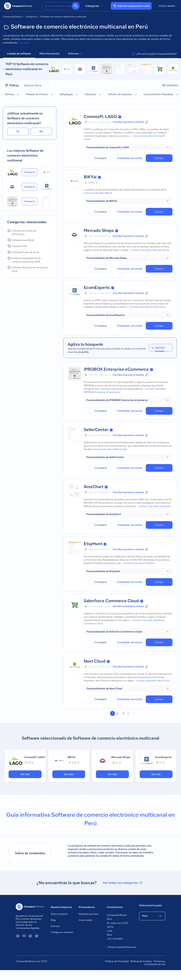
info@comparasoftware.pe (120, 947)
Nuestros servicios (89, 914)
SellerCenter (96, 430)
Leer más (24, 43)
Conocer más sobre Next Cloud (153, 680)
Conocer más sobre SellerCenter (110, 449)
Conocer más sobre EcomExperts (148, 307)
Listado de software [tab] (19, 54)
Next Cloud (95, 661)
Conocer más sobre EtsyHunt (139, 563)
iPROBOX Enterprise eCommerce (116, 369)
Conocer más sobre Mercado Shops (150, 250)
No (41, 131)
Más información (50, 54)
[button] (128, 147)
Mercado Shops (99, 230)
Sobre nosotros (59, 914)
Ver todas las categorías (123, 883)
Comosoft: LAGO (100, 116)
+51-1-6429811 (115, 939)
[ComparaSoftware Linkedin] (18, 936)
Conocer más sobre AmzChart (154, 506)
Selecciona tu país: (151, 905)
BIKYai (90, 177)
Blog (53, 920)
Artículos (75, 54)
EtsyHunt (93, 544)
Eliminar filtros (33, 85)
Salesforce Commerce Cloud (111, 601)
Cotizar (159, 158)
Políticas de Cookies (141, 961)
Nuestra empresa (61, 907)
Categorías (95, 6)
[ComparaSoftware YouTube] (24, 936)
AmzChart (94, 487)
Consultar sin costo (130, 158)
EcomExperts (97, 287)
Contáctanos (115, 907)
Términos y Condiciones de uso (155, 963)
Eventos (55, 926)
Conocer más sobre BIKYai (98, 193)
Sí (18, 131)
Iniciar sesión (167, 6)
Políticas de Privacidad (117, 961)
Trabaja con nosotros (62, 932)
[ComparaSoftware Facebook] (30, 936)
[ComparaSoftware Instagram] (37, 936)
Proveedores (87, 907)
